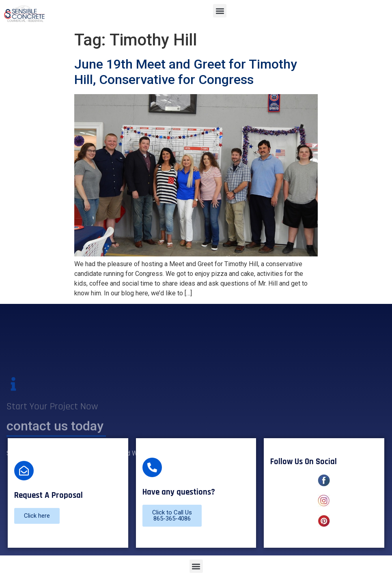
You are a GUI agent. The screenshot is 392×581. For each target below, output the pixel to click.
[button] (220, 11)
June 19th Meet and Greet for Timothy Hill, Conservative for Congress (186, 72)
